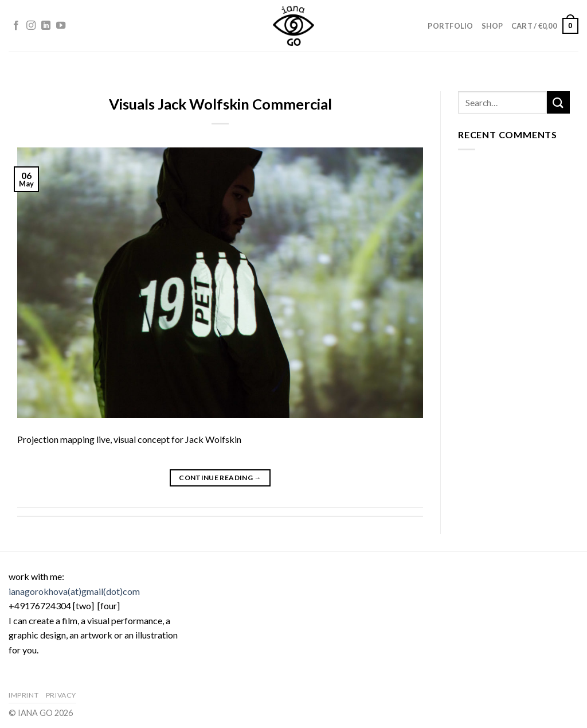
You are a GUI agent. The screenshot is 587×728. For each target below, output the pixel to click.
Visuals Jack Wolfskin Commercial (220, 104)
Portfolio (450, 26)
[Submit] (558, 102)
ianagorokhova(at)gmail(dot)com (74, 591)
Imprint (24, 695)
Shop (492, 26)
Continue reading (220, 478)
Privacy (61, 695)
